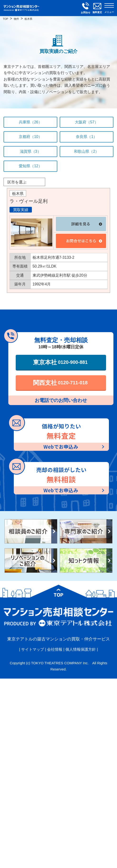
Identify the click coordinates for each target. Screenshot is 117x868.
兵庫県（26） (30, 122)
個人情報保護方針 (81, 649)
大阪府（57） (87, 122)
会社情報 (55, 649)
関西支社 (60, 383)
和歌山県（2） (86, 151)
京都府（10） (30, 137)
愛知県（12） (30, 166)
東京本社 (60, 362)
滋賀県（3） (31, 151)
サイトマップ (33, 649)
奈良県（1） (86, 137)
